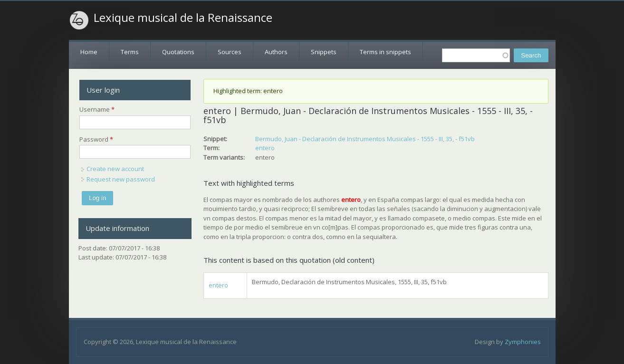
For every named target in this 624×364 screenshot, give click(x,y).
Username (97, 109)
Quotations (178, 52)
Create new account (115, 169)
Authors (276, 52)
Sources (230, 52)
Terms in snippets (385, 52)
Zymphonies (523, 342)
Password (96, 139)
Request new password (121, 179)
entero (265, 148)
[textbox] (476, 55)
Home (89, 52)
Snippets (324, 52)
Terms (130, 52)
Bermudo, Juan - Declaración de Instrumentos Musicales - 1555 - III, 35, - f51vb (365, 139)
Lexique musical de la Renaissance (183, 18)
